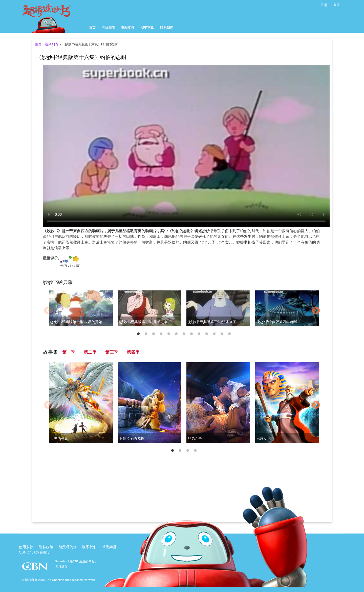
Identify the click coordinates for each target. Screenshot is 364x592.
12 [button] (222, 334)
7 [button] (184, 334)
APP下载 (147, 27)
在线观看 (109, 27)
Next (316, 311)
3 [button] (154, 334)
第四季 (133, 352)
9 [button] (199, 334)
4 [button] (161, 334)
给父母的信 (68, 547)
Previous (48, 311)
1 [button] (138, 334)
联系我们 (167, 27)
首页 (92, 27)
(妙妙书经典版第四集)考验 (277, 322)
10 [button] (207, 334)
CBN (36, 568)
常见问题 (109, 547)
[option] (182, 311)
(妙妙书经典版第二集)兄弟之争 (143, 322)
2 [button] (146, 334)
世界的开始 (59, 439)
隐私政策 (46, 547)
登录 (337, 5)
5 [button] (169, 334)
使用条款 (26, 547)
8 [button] (191, 334)
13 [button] (229, 334)
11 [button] (214, 334)
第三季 (112, 352)
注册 (324, 5)
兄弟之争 (195, 439)
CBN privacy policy (34, 552)
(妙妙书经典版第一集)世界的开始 (76, 322)
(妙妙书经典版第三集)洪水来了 (212, 322)
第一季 (69, 352)
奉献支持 (128, 27)
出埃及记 (264, 439)
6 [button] (176, 334)
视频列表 (52, 44)
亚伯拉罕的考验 (132, 439)
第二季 (90, 352)
